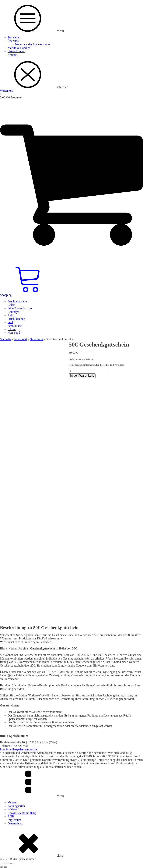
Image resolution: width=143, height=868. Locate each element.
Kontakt (12, 55)
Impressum (14, 820)
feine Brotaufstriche (20, 308)
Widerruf (13, 809)
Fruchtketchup (16, 319)
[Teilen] (9, 864)
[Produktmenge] (88, 371)
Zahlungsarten (16, 806)
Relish (11, 315)
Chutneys (13, 312)
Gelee (11, 305)
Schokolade (15, 326)
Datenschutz (15, 823)
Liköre (12, 329)
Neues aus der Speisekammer (33, 44)
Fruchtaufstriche (17, 301)
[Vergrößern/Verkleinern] (2, 864)
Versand (12, 802)
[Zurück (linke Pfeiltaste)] (2, 867)
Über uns (13, 41)
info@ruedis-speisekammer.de (18, 749)
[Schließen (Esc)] (13, 864)
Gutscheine (37, 339)
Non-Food (14, 333)
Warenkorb (7, 91)
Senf (10, 322)
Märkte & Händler (19, 48)
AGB (11, 816)
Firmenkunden (16, 51)
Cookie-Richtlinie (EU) (22, 813)
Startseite (13, 37)
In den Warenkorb (82, 376)
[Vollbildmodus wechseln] (5, 864)
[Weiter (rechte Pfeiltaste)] (5, 867)
